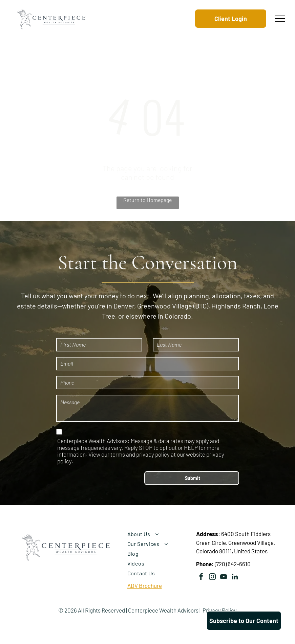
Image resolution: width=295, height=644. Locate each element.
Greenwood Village (165, 306)
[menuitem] (159, 534)
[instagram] (212, 578)
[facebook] (201, 578)
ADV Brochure (145, 585)
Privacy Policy (220, 610)
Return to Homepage (147, 200)
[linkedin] (235, 578)
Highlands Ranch (236, 306)
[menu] (280, 19)
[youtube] (224, 578)
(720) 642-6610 (233, 564)
